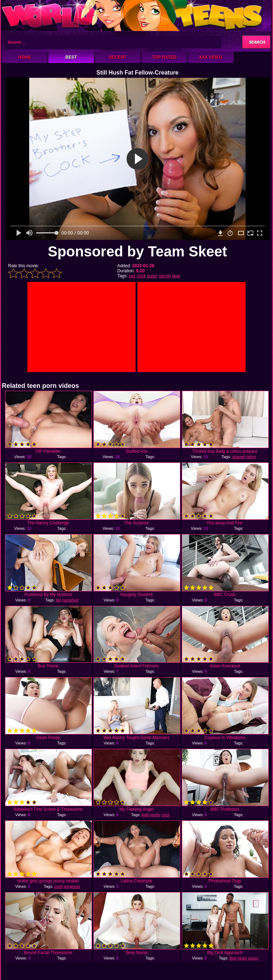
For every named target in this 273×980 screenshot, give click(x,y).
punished (71, 600)
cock (141, 276)
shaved (239, 457)
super (152, 276)
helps (242, 958)
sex (132, 276)
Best (71, 57)
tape (176, 276)
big (59, 600)
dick (233, 958)
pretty (155, 815)
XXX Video (211, 57)
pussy (253, 958)
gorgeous (72, 886)
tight (146, 815)
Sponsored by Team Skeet (137, 251)
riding (251, 457)
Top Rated (164, 57)
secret (165, 276)
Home (25, 57)
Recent (118, 57)
